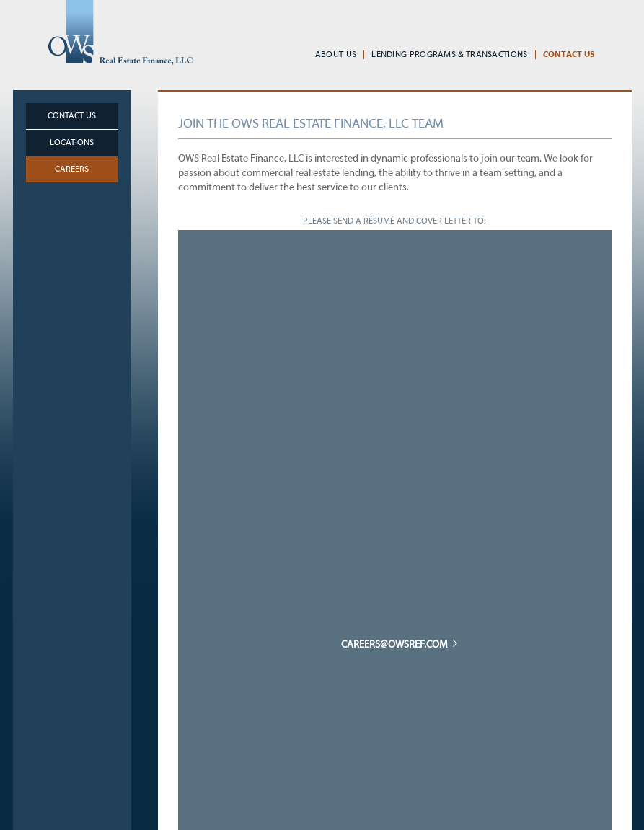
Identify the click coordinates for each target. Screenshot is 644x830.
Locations (72, 143)
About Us (336, 55)
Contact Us (569, 55)
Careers (72, 169)
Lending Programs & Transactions (449, 55)
